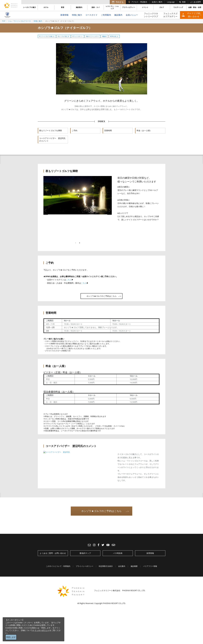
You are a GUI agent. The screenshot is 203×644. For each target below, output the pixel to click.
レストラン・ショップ (112, 7)
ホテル (46, 7)
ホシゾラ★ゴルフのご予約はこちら (102, 296)
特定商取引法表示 (106, 566)
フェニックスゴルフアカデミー (170, 15)
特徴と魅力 (77, 15)
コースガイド (91, 15)
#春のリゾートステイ (92, 36)
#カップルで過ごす (64, 36)
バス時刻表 (118, 553)
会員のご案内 (157, 2)
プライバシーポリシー (85, 566)
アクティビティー (129, 7)
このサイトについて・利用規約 (58, 566)
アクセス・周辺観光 (139, 2)
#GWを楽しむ (114, 36)
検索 (182, 2)
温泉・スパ (96, 7)
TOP (4, 21)
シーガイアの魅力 (29, 7)
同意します (11, 637)
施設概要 (134, 566)
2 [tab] (104, 93)
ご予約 (75, 131)
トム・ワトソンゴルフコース (19, 21)
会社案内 (122, 566)
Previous (58, 69)
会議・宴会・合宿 (195, 7)
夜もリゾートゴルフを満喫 (51, 131)
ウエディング (178, 7)
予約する (120, 2)
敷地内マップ (85, 553)
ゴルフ (162, 7)
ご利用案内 (106, 15)
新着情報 (64, 15)
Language (171, 2)
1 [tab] (100, 93)
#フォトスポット (78, 36)
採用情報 (150, 553)
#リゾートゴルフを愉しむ (47, 36)
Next (145, 69)
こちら (69, 280)
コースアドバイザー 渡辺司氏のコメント (52, 140)
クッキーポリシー (42, 630)
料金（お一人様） (144, 131)
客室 (63, 7)
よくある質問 (195, 2)
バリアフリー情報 (150, 566)
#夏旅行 (104, 36)
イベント (145, 7)
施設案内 (79, 7)
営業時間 (108, 131)
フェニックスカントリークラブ (151, 15)
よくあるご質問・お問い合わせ (53, 553)
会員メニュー (132, 15)
